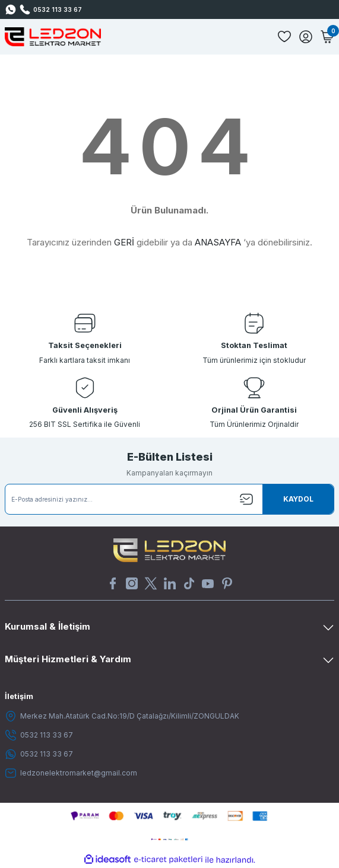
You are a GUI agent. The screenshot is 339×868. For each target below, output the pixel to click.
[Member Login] (306, 37)
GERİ (124, 242)
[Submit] (298, 499)
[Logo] (53, 37)
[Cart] (327, 37)
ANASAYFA (218, 242)
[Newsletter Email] (170, 499)
